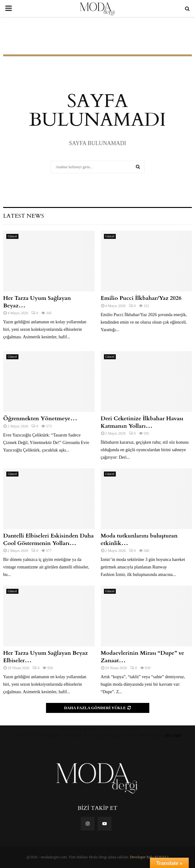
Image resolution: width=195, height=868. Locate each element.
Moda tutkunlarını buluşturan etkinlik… (139, 539)
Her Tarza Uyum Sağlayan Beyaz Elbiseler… (46, 657)
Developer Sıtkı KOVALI (149, 857)
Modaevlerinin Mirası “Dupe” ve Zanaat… (143, 657)
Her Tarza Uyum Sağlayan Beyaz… (37, 302)
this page (173, 735)
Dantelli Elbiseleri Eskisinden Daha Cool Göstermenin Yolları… (48, 539)
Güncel (12, 236)
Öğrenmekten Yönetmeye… (40, 419)
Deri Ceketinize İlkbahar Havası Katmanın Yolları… (142, 422)
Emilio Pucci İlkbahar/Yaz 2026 (141, 298)
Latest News (23, 216)
